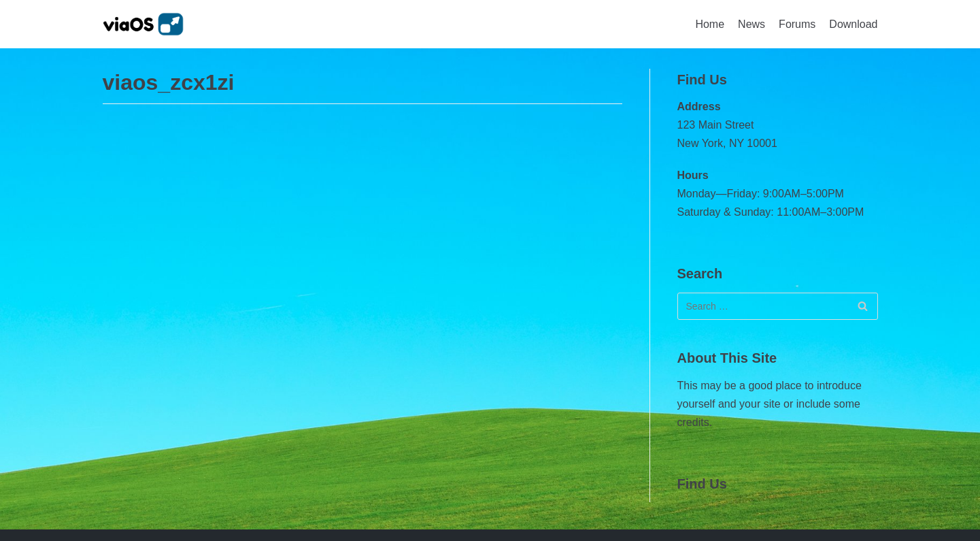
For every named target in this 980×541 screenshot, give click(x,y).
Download (853, 24)
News (751, 24)
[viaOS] (143, 24)
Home (710, 24)
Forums (797, 24)
